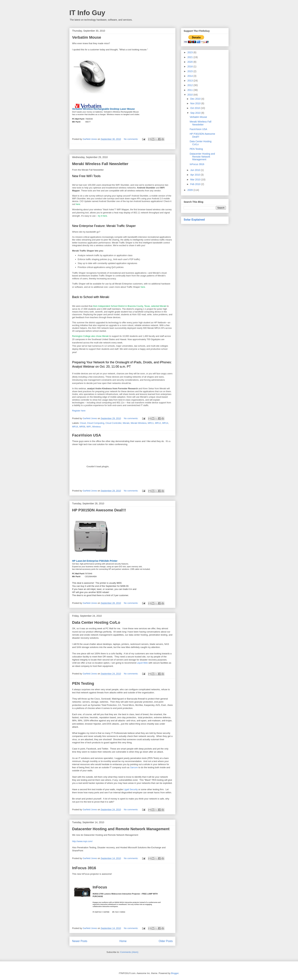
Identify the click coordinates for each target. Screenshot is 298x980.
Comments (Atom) (129, 952)
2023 (190, 52)
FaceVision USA (87, 435)
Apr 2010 (195, 175)
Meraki (126, 423)
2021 (190, 57)
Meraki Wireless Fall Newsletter (100, 164)
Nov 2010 (196, 103)
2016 (190, 66)
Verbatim (77, 109)
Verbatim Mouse (87, 37)
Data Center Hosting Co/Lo (96, 622)
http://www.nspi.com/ (82, 841)
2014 (190, 76)
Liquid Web (142, 663)
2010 (190, 95)
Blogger (175, 973)
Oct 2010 (195, 108)
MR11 (151, 423)
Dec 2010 (196, 99)
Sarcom (134, 767)
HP (74, 561)
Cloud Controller (113, 423)
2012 (190, 85)
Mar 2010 (196, 180)
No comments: (131, 139)
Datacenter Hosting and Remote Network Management (121, 829)
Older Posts (166, 941)
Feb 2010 (196, 184)
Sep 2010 (196, 113)
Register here (79, 411)
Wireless (96, 427)
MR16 (75, 427)
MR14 (165, 423)
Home (123, 941)
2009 (190, 190)
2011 (190, 90)
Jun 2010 (196, 170)
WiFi (89, 427)
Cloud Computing (96, 423)
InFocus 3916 (84, 868)
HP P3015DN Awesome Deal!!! (99, 510)
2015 (190, 71)
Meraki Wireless (139, 423)
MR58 (82, 427)
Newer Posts (80, 941)
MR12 (158, 423)
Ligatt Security (131, 789)
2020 (190, 62)
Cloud (83, 423)
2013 (190, 81)
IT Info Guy (87, 13)
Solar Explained (194, 220)
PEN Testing (83, 683)
